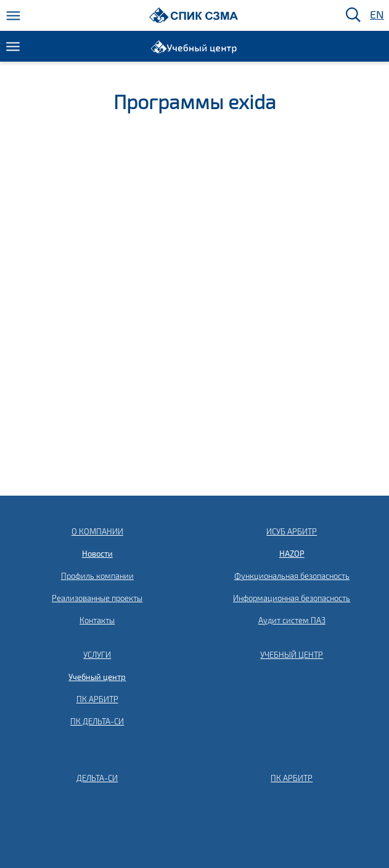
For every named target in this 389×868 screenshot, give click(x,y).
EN (376, 15)
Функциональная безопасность (292, 576)
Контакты (97, 620)
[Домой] (194, 15)
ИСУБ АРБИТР (292, 531)
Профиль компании (97, 576)
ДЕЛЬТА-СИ (97, 778)
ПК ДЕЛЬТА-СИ (97, 721)
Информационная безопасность (292, 598)
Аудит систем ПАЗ (292, 620)
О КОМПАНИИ (97, 531)
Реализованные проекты (97, 598)
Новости (97, 554)
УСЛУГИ (97, 655)
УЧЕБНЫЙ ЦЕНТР (292, 655)
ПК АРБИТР (97, 699)
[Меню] (13, 16)
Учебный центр (97, 677)
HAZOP (292, 554)
